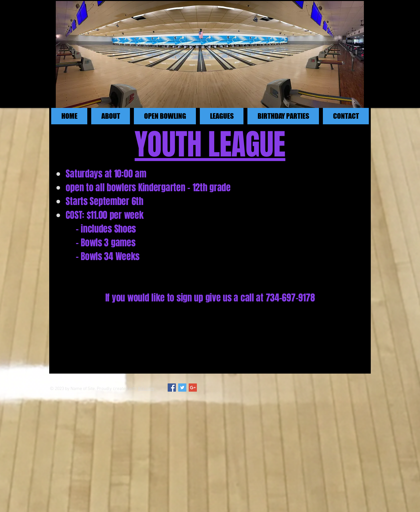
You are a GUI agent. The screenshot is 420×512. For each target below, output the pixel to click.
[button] (165, 116)
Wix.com (146, 389)
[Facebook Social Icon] (172, 388)
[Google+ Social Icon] (193, 388)
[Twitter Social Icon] (182, 388)
